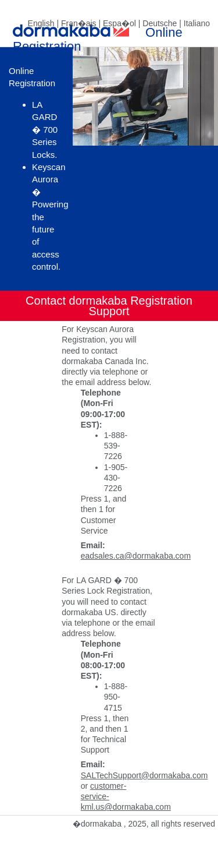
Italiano (197, 23)
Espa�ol (119, 23)
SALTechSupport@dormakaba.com (144, 775)
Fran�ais (79, 23)
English (41, 23)
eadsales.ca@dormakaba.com (136, 556)
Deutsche (160, 23)
